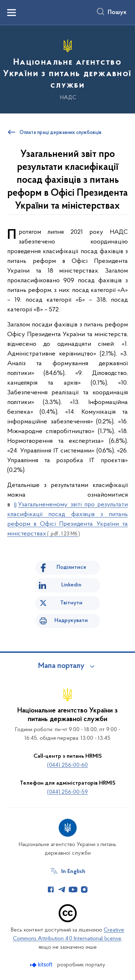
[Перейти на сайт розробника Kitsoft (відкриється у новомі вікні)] (42, 965)
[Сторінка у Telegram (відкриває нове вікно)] (62, 890)
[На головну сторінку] (67, 68)
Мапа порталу (61, 666)
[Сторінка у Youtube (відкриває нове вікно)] (73, 890)
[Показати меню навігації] (12, 13)
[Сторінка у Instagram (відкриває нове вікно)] (84, 890)
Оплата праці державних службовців (60, 133)
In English (73, 872)
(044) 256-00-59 (67, 792)
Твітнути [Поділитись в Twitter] (71, 603)
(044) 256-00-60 (67, 765)
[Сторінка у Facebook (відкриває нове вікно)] (51, 890)
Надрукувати (71, 621)
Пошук (117, 13)
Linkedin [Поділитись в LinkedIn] (71, 585)
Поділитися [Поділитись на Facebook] (71, 567)
